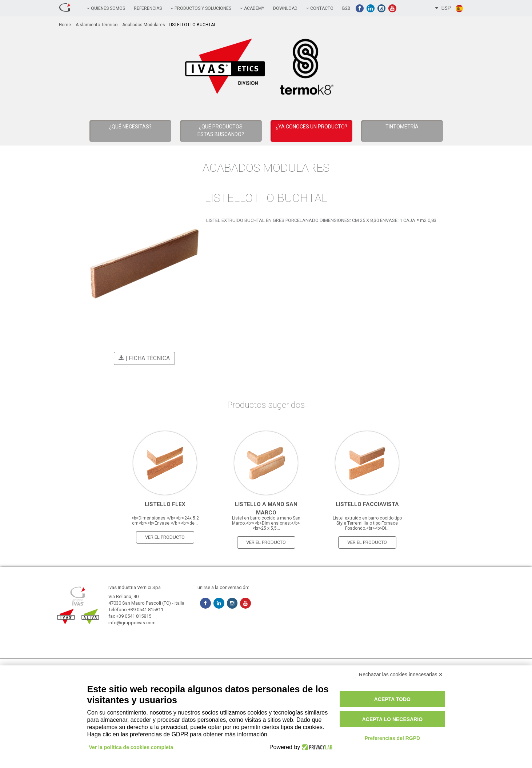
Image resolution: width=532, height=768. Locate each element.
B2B (346, 8)
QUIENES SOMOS (106, 8)
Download (285, 8)
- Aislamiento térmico (95, 25)
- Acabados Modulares (142, 25)
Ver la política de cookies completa (131, 747)
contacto (320, 8)
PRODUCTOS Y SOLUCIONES (201, 8)
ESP (449, 8)
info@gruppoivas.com (132, 623)
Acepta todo (392, 699)
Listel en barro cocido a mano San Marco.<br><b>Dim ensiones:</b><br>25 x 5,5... (266, 523)
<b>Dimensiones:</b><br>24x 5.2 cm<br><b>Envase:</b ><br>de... (165, 521)
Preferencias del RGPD (393, 738)
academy (252, 8)
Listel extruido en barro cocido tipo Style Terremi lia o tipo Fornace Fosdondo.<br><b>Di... (367, 523)
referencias (148, 8)
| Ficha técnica (143, 358)
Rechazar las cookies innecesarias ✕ (401, 675)
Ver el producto (165, 537)
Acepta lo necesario (392, 719)
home (65, 25)
